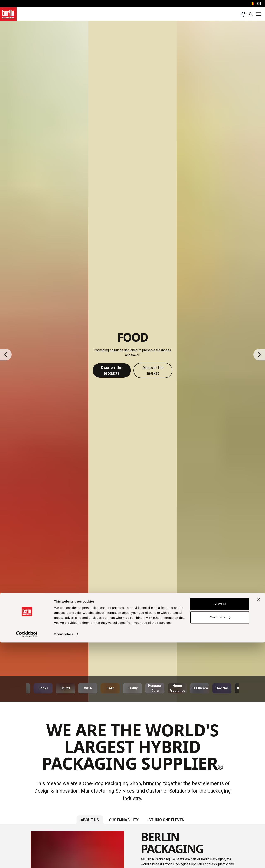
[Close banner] (259, 825)
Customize (220, 843)
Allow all (220, 829)
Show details (64, 860)
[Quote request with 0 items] (243, 14)
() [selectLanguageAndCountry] (255, 4)
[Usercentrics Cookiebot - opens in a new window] (27, 860)
